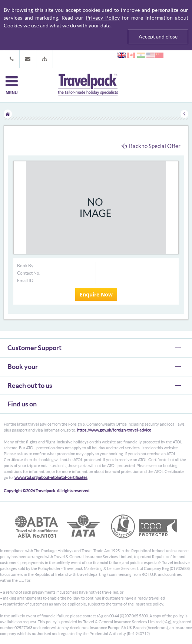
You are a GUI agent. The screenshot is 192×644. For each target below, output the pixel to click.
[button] (44, 59)
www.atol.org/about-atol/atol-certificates (51, 477)
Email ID (25, 280)
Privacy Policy (103, 18)
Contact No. (29, 273)
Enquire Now (96, 294)
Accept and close (158, 37)
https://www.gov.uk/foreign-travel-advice (114, 430)
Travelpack (88, 85)
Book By (25, 266)
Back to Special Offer (151, 146)
